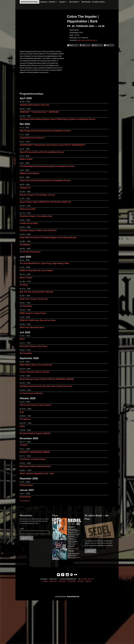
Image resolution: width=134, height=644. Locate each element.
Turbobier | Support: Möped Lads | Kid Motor (38, 230)
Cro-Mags (24, 285)
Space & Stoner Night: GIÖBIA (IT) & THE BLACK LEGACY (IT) (45, 202)
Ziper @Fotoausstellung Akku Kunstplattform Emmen (42, 152)
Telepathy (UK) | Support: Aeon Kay (35, 105)
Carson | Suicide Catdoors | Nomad (34, 372)
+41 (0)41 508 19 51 (87, 579)
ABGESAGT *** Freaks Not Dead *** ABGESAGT (39, 112)
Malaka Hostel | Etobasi (29, 173)
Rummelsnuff (25, 497)
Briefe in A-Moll (26, 159)
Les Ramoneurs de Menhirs (31, 393)
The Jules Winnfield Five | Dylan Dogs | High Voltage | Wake (44, 263)
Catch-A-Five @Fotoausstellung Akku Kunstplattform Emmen (45, 180)
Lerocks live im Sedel (29, 223)
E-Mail (22, 529)
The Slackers (25, 419)
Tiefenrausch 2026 (27, 209)
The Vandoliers (26, 306)
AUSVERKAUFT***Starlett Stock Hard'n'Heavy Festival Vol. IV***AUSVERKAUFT (52, 145)
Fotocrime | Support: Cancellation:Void (36, 216)
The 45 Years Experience (30, 252)
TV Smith (23, 445)
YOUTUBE (80, 581)
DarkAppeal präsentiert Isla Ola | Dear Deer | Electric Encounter (46, 386)
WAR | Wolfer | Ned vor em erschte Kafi (36, 365)
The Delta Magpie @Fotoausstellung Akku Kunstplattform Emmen (47, 166)
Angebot (63, 2)
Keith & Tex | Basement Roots (32, 327)
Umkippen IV (25, 188)
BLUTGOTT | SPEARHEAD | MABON (35, 452)
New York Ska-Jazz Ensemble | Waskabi (36, 292)
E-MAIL (45, 581)
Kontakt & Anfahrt (98, 2)
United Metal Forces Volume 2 (32, 138)
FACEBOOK (62, 581)
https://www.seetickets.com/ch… (87, 40)
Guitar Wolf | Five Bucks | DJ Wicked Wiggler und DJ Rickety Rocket (48, 237)
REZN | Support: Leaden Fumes (33, 313)
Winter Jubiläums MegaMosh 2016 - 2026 (37, 473)
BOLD (22, 339)
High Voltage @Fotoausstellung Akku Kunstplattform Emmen (45, 131)
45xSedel (53, 2)
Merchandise (86, 2)
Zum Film (90, 551)
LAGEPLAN (53, 581)
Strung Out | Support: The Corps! (33, 346)
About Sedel (74, 2)
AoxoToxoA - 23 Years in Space (33, 459)
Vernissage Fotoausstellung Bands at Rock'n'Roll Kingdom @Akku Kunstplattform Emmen (58, 119)
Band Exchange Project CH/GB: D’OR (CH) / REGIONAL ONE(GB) (47, 379)
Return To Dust (26, 278)
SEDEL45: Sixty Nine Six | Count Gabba (36, 270)
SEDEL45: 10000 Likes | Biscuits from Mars (38, 320)
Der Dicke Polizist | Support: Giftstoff (35, 433)
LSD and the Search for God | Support (36, 405)
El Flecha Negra (26, 485)
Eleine (22, 426)
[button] (73, 45)
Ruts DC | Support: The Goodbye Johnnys (37, 195)
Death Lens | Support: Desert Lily (34, 299)
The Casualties (26, 353)
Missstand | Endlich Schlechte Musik (35, 466)
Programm (44, 2)
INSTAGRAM (71, 581)
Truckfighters (25, 244)
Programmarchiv (25, 501)
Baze (22, 412)
